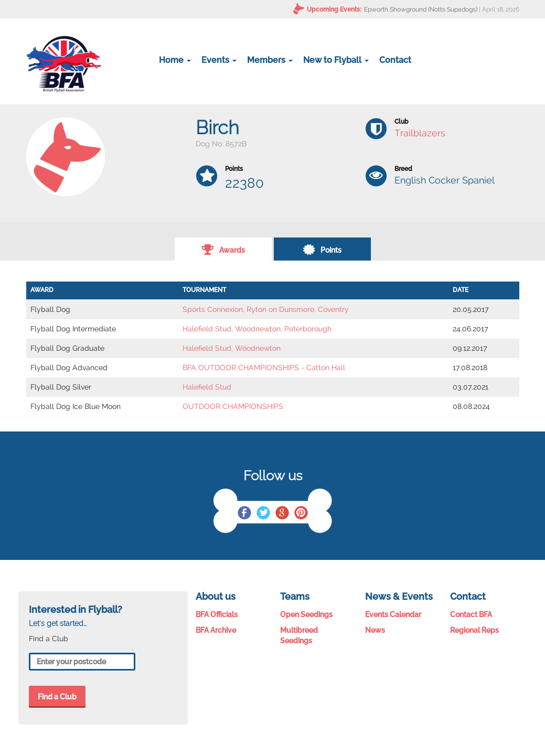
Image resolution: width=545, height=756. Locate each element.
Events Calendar (393, 614)
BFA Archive (216, 630)
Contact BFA (471, 614)
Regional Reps (474, 630)
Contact (395, 60)
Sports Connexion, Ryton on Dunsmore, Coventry (266, 309)
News (375, 630)
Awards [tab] (223, 249)
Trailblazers (420, 133)
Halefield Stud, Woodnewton (232, 348)
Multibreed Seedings (299, 635)
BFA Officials (217, 614)
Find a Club (57, 697)
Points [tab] (322, 249)
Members (270, 60)
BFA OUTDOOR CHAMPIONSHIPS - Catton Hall (264, 368)
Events (219, 60)
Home (175, 60)
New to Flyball (336, 60)
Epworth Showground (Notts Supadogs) (421, 9)
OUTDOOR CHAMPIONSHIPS (233, 406)
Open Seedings (306, 614)
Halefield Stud (207, 387)
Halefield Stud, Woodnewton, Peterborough (257, 329)
